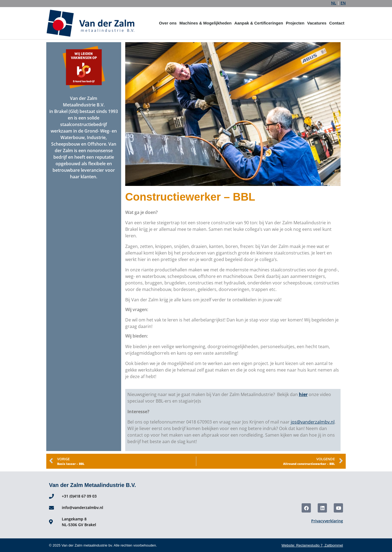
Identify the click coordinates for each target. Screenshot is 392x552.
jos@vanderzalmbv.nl (313, 422)
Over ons (168, 23)
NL (334, 3)
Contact (337, 23)
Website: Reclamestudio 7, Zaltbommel (312, 545)
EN (343, 3)
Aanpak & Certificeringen (259, 23)
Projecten (295, 23)
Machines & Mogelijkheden (206, 23)
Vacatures (317, 23)
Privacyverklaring (327, 521)
